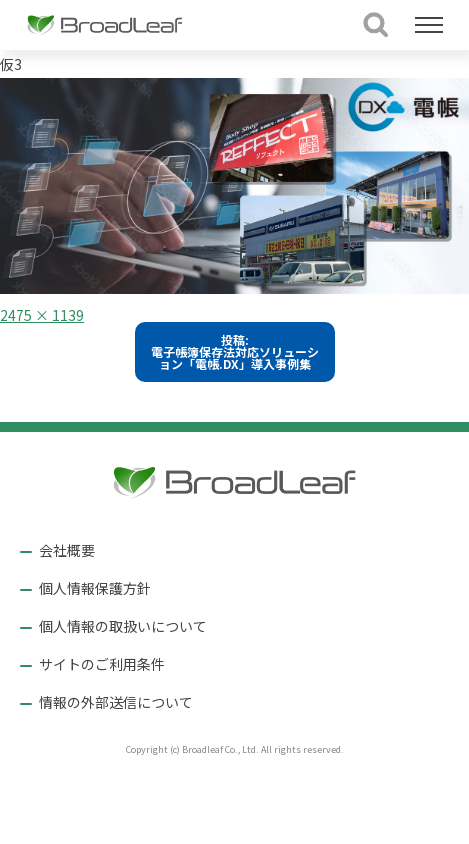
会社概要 (67, 550)
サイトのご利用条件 (102, 664)
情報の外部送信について (116, 702)
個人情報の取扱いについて (123, 626)
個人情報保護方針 (95, 588)
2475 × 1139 (42, 315)
